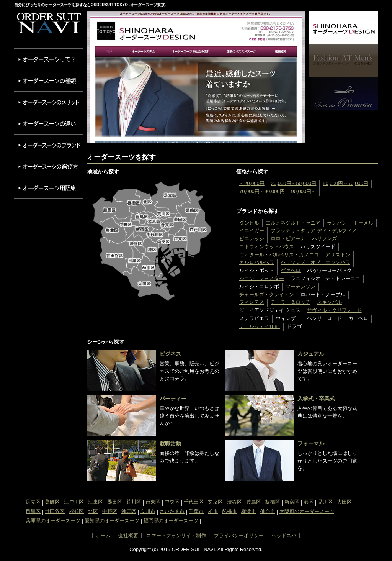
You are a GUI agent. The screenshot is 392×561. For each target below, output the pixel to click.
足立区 (33, 502)
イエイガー (252, 230)
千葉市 (196, 511)
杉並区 (76, 511)
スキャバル (329, 302)
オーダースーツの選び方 (49, 166)
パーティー (173, 399)
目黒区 (33, 511)
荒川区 (134, 502)
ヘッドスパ (284, 536)
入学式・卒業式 (316, 399)
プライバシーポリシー (239, 536)
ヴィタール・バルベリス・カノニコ (279, 255)
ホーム (103, 536)
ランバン (337, 223)
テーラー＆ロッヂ (291, 302)
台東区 (153, 502)
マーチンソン (301, 286)
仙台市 (268, 511)
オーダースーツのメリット (49, 102)
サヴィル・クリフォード (334, 310)
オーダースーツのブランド (49, 145)
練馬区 (129, 511)
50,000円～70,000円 (345, 183)
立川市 (148, 511)
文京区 (215, 502)
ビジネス (170, 354)
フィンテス (252, 302)
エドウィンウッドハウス (267, 247)
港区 (309, 502)
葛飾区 (52, 502)
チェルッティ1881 (260, 326)
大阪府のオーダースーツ (307, 511)
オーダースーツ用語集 (49, 188)
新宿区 (292, 502)
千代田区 (194, 502)
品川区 (325, 502)
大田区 (344, 502)
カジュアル (311, 354)
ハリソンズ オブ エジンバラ (315, 262)
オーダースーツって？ (49, 59)
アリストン (338, 255)
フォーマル (311, 443)
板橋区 (273, 502)
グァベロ (291, 270)
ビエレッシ (252, 239)
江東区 (96, 502)
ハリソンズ (324, 239)
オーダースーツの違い (49, 124)
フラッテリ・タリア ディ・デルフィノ (314, 230)
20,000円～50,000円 (294, 183)
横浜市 (249, 511)
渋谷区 (234, 502)
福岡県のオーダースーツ (171, 521)
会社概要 (128, 536)
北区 (93, 511)
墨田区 (115, 502)
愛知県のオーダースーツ (112, 521)
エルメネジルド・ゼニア (293, 223)
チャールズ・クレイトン (267, 294)
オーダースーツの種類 (49, 81)
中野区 (110, 511)
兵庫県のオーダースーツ (53, 521)
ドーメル (363, 223)
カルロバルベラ (257, 262)
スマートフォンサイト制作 (176, 536)
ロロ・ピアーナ (288, 239)
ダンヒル (249, 223)
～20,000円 (252, 183)
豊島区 (254, 502)
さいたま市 (172, 511)
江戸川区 (74, 502)
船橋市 (229, 511)
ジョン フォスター (262, 278)
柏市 (213, 511)
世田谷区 (55, 511)
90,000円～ (304, 191)
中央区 (172, 502)
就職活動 (170, 443)
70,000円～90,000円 (262, 191)
